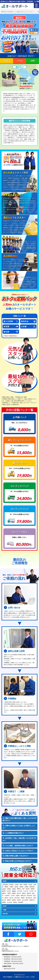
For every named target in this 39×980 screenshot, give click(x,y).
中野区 (9, 889)
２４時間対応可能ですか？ (15, 833)
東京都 (4, 881)
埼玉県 (4, 906)
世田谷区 (32, 887)
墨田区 (6, 887)
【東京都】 (5, 884)
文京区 (30, 884)
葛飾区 (14, 891)
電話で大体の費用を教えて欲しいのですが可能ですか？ (19, 819)
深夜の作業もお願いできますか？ (17, 856)
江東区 (11, 887)
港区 (21, 884)
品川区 (16, 887)
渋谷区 (4, 889)
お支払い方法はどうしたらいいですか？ (19, 851)
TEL (6, 61)
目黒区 (21, 887)
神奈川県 (5, 914)
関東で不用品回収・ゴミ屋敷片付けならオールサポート (19, 12)
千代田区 (11, 884)
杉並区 (14, 889)
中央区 (17, 884)
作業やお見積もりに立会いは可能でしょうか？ (19, 827)
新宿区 (25, 884)
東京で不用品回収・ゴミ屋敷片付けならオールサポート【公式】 (19, 977)
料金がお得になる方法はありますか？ (18, 861)
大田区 (26, 887)
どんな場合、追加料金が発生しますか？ (19, 846)
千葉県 (4, 910)
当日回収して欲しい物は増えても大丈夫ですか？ (19, 839)
